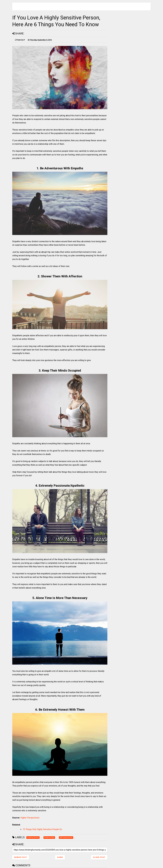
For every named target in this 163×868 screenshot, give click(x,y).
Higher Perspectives (30, 818)
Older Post (99, 857)
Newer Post (21, 857)
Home (60, 857)
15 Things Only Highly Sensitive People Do (42, 829)
